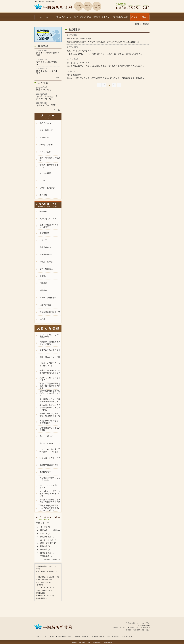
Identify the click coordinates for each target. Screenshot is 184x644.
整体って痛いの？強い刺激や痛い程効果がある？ (50, 372)
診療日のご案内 (44, 90)
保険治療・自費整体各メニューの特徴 (50, 343)
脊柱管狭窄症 (45, 247)
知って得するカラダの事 (50, 458)
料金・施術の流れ (82, 18)
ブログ (42, 181)
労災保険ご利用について (50, 312)
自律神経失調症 (46, 255)
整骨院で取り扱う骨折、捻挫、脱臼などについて (50, 415)
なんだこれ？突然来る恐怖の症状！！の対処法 (50, 451)
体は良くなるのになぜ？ (50, 443)
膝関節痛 (43, 290)
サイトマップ (127, 637)
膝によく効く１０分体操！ (47, 72)
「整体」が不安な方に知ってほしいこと (50, 364)
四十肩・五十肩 (46, 262)
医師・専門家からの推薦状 (50, 159)
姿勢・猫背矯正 (46, 269)
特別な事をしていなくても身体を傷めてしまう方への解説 (50, 407)
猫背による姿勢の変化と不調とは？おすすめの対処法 (50, 386)
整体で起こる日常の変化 (50, 350)
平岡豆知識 (45, 556)
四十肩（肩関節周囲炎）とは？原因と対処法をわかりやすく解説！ (50, 508)
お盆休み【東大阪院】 (47, 105)
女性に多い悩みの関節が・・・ (47, 63)
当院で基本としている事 (50, 357)
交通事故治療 (121, 18)
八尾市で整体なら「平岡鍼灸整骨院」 (92, 642)
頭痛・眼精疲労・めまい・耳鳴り (49, 226)
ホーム (44, 18)
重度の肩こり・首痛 (48, 219)
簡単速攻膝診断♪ (74, 75)
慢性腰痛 (43, 211)
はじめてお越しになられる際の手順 (50, 336)
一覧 (58, 77)
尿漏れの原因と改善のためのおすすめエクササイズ (50, 393)
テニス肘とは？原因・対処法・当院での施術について (50, 494)
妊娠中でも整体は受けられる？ (50, 379)
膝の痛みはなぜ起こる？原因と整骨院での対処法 (50, 501)
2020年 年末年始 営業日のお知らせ (47, 98)
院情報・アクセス (102, 18)
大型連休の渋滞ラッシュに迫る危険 (50, 479)
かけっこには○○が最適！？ (48, 486)
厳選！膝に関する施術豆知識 (48, 54)
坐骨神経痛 (44, 233)
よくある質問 (45, 173)
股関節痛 (43, 283)
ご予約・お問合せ (140, 18)
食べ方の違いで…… (48, 436)
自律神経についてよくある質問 (50, 429)
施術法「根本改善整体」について (50, 166)
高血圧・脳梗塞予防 (48, 298)
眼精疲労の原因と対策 (49, 465)
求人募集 (43, 195)
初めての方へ (63, 18)
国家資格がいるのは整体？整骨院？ (49, 422)
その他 (42, 319)
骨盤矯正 (43, 276)
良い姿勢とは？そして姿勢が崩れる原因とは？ (50, 400)
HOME (136, 24)
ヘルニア (43, 240)
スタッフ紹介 (45, 152)
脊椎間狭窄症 (45, 472)
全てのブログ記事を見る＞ (52, 559)
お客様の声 (44, 137)
